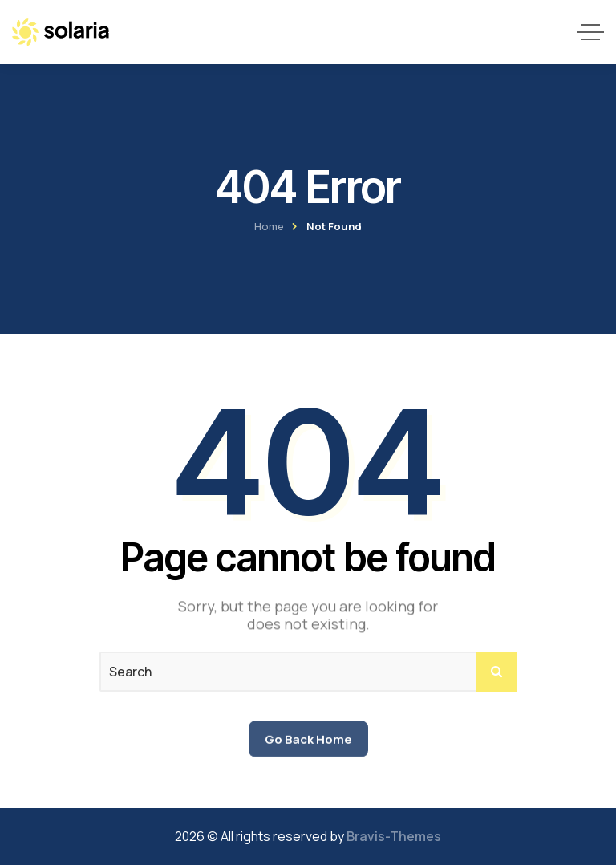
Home (269, 226)
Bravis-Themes (394, 836)
